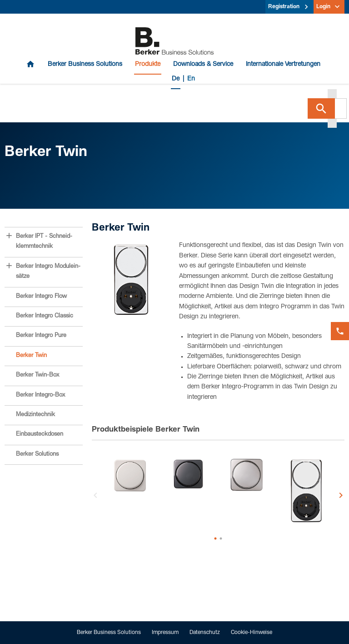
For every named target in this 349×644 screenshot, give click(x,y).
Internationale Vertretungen (283, 65)
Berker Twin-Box (37, 375)
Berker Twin (31, 356)
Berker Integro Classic (45, 316)
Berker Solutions (37, 455)
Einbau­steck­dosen (40, 435)
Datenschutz (205, 633)
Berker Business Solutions (85, 65)
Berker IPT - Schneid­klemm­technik (44, 242)
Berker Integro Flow (41, 297)
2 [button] (221, 538)
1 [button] (215, 538)
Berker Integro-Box (40, 395)
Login (323, 7)
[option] (130, 476)
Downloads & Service (203, 65)
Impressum (165, 633)
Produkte (148, 65)
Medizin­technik (35, 415)
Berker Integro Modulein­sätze (48, 272)
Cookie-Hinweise (252, 633)
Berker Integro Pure (41, 336)
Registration (284, 7)
